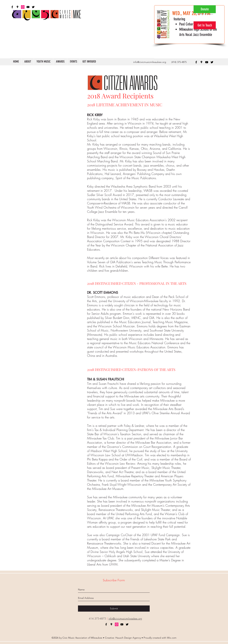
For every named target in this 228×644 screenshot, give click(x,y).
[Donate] (205, 9)
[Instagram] (117, 624)
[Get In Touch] (205, 25)
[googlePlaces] (201, 62)
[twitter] (212, 62)
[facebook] (196, 62)
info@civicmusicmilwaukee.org (150, 62)
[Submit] (114, 609)
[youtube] (207, 62)
